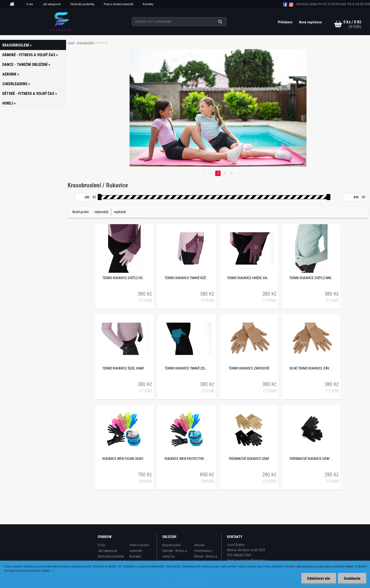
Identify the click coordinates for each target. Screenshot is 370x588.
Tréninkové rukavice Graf (249, 459)
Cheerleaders (203, 551)
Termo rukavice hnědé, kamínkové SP (249, 278)
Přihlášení (285, 22)
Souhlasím (352, 578)
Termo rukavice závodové (249, 368)
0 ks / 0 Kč (352, 22)
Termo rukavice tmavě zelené (187, 368)
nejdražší (120, 212)
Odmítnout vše (319, 578)
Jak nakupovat (52, 4)
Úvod (71, 43)
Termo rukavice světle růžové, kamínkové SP (124, 278)
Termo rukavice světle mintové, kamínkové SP (311, 278)
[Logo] (60, 21)
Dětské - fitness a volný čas (206, 559)
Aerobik (199, 545)
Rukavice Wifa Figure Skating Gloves (124, 459)
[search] (226, 22)
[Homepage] (14, 4)
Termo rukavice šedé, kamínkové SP (124, 368)
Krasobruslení (86, 43)
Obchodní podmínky (82, 4)
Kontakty (148, 4)
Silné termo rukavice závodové (311, 368)
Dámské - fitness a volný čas (175, 554)
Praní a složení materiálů (119, 4)
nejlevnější (101, 212)
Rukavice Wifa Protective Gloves (187, 459)
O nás (30, 4)
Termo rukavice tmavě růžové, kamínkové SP (187, 278)
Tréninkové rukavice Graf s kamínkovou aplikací (311, 459)
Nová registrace (310, 22)
